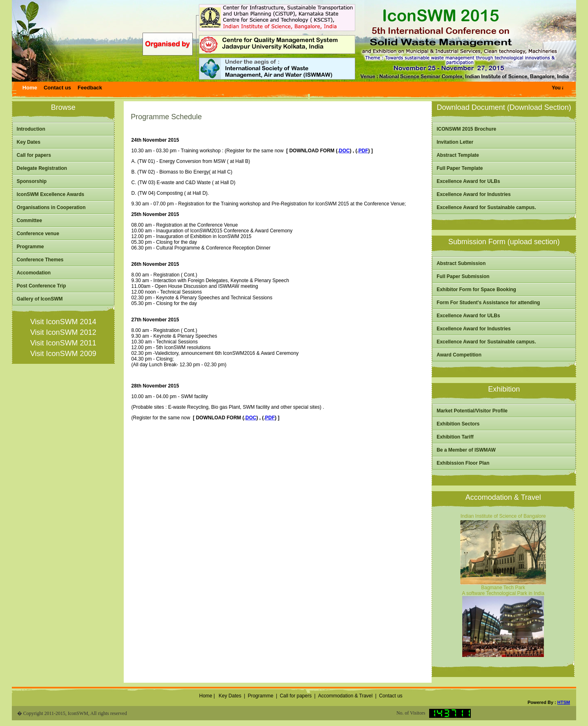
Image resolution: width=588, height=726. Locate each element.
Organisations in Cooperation (51, 207)
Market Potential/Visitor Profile (472, 411)
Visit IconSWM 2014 (63, 322)
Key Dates (29, 142)
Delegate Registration (42, 168)
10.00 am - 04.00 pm (154, 396)
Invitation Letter (455, 142)
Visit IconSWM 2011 (63, 343)
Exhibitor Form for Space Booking (476, 290)
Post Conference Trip (41, 286)
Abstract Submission (461, 263)
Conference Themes (40, 260)
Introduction (31, 129)
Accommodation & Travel (345, 696)
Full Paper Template (460, 168)
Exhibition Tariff (455, 437)
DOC (344, 151)
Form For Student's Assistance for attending (488, 303)
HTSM (564, 702)
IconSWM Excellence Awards (50, 194)
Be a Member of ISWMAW (466, 450)
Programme (30, 247)
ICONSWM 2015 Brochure (466, 129)
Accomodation (34, 273)
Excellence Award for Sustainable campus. (486, 207)
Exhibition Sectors (458, 424)
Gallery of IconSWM (40, 299)
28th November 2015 (155, 386)
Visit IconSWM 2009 (63, 354)
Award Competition (459, 355)
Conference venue (38, 234)
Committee (29, 220)
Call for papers (34, 155)
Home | (206, 696)
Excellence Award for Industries (473, 194)
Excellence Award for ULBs (468, 181)
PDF (363, 151)
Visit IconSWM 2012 (63, 332)
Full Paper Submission (463, 276)
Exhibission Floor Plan (463, 463)
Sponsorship (32, 181)
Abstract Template (458, 155)
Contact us (391, 696)
